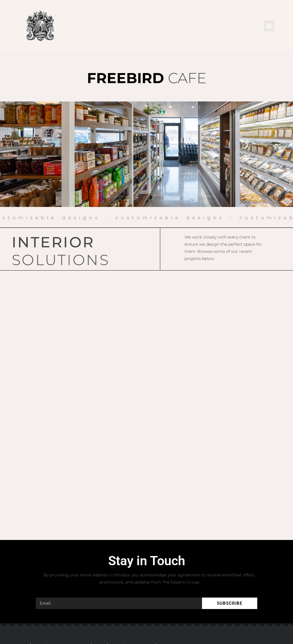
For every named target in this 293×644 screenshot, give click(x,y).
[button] (269, 26)
